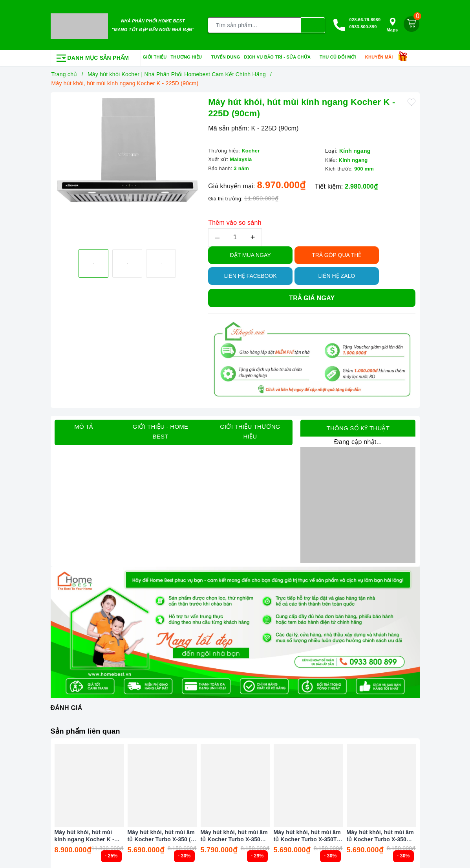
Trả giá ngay (312, 296)
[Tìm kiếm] (313, 24)
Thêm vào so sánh (235, 221)
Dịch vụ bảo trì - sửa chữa (280, 55)
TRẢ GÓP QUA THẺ (336, 253)
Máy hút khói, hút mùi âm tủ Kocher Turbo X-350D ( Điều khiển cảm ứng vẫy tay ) (234, 834)
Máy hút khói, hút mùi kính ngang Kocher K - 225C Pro (84, 834)
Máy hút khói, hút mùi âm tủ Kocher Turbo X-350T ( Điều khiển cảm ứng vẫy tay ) (307, 834)
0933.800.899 (363, 26)
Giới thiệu (155, 55)
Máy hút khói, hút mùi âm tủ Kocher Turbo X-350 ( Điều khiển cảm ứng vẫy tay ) (161, 834)
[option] (128, 148)
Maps (392, 24)
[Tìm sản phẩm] (255, 24)
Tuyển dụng (226, 55)
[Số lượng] (235, 236)
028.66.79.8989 (365, 19)
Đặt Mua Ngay (251, 253)
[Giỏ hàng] (411, 23)
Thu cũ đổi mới (340, 55)
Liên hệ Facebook (251, 274)
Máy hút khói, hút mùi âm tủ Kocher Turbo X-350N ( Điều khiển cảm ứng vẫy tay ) (380, 834)
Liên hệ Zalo (337, 274)
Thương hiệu (189, 55)
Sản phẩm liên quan (88, 729)
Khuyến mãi (382, 55)
